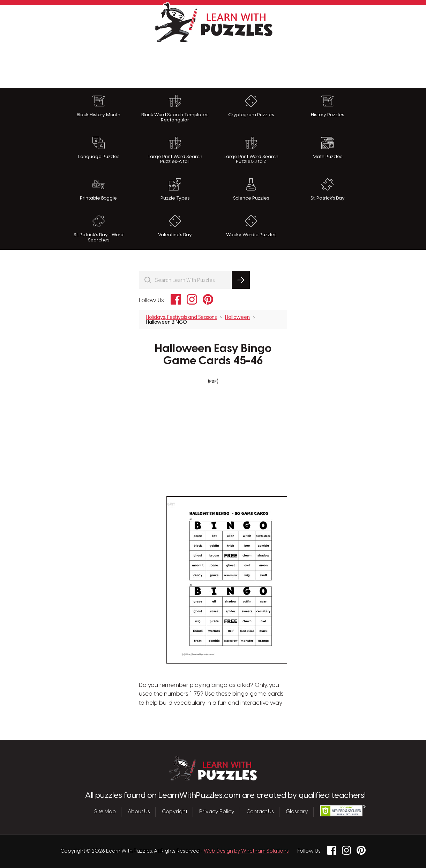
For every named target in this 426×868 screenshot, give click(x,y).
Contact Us (260, 812)
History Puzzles (327, 106)
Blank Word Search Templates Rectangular (175, 109)
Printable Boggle (98, 189)
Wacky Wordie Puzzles (251, 226)
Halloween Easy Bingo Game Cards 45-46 (213, 355)
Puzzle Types (175, 189)
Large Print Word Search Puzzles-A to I (175, 151)
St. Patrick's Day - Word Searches (99, 229)
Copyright (175, 812)
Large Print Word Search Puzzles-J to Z (251, 151)
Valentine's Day (175, 226)
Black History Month (99, 106)
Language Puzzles (99, 148)
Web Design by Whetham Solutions (246, 851)
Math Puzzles (327, 148)
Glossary (297, 812)
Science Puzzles (251, 189)
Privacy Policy (217, 812)
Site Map (105, 812)
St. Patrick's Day (328, 189)
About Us (139, 812)
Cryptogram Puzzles (251, 106)
